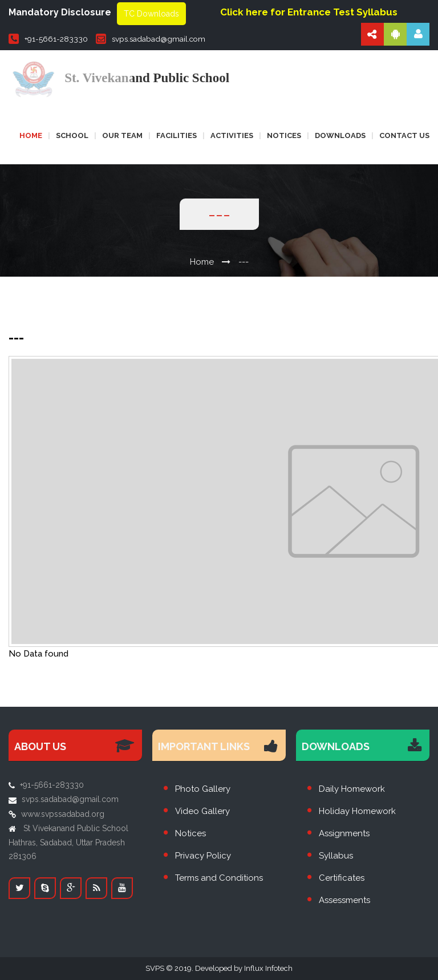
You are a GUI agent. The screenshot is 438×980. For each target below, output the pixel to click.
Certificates (342, 878)
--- (244, 262)
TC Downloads (151, 14)
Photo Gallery (203, 789)
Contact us (404, 135)
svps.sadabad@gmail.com (151, 39)
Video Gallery (202, 811)
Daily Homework (352, 789)
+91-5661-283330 (48, 39)
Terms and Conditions (219, 878)
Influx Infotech (268, 968)
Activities (232, 135)
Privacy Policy (203, 856)
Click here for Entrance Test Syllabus (309, 12)
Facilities (177, 135)
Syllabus (336, 856)
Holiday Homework (357, 811)
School (72, 135)
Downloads (340, 135)
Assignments (344, 833)
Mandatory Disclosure (60, 12)
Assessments (344, 900)
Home (31, 135)
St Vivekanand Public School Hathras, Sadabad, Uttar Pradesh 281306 (68, 842)
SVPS (155, 968)
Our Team (122, 135)
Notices (284, 135)
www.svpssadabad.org (63, 814)
